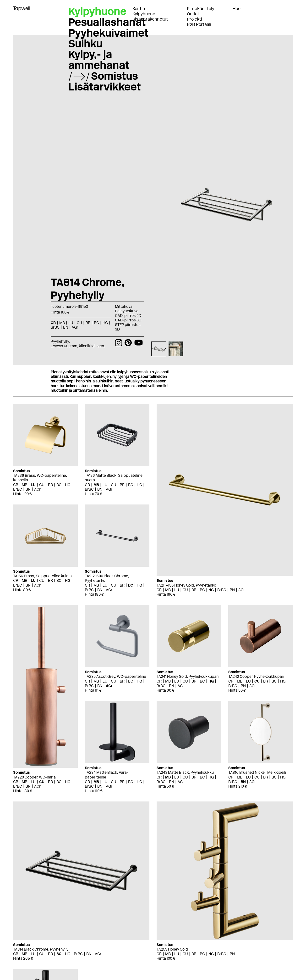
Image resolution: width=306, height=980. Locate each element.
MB (62, 323)
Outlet (193, 14)
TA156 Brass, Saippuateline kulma (42, 576)
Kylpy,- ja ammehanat (99, 60)
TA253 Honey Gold (172, 949)
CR (53, 323)
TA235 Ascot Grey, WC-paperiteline (115, 676)
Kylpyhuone (144, 14)
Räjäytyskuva (127, 311)
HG (105, 323)
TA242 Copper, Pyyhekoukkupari (256, 676)
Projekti (194, 19)
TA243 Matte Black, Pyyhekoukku (185, 772)
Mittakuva (124, 306)
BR (88, 323)
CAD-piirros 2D (128, 316)
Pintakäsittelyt (201, 9)
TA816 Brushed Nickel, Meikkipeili (257, 772)
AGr (75, 327)
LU (71, 323)
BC (96, 323)
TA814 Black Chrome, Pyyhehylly (41, 949)
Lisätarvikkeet (105, 87)
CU (79, 323)
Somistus (115, 76)
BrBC (55, 327)
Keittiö (139, 9)
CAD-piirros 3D (128, 320)
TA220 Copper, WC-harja (34, 777)
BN (66, 327)
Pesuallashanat (107, 22)
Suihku (85, 44)
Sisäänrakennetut (150, 19)
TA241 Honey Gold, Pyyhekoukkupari (188, 676)
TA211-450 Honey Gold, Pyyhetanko (186, 585)
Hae (237, 9)
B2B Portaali (199, 24)
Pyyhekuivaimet (108, 33)
